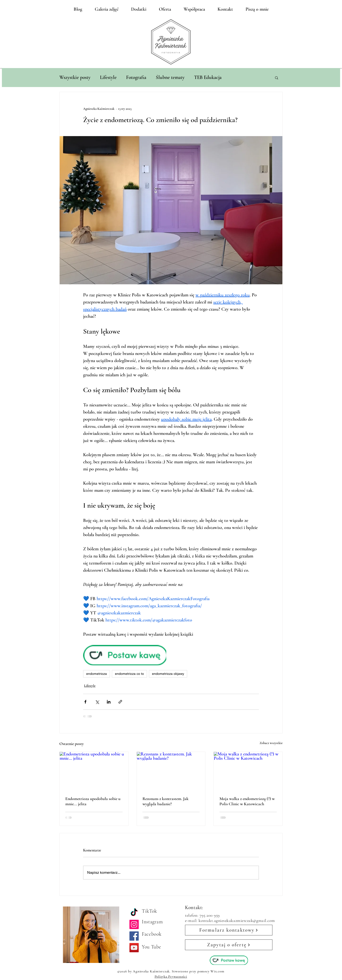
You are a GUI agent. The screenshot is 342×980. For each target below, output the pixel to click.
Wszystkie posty (75, 77)
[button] (277, 78)
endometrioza (97, 674)
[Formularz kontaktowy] (229, 930)
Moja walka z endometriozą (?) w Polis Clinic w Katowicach (247, 801)
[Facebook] (134, 936)
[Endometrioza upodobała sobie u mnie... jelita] (94, 771)
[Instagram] (134, 924)
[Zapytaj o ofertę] (229, 945)
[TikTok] (134, 913)
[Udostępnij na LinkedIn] (109, 702)
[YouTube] (134, 948)
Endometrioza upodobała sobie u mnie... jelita (93, 801)
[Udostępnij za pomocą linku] (120, 702)
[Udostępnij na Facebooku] (85, 702)
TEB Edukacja (208, 77)
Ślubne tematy (170, 77)
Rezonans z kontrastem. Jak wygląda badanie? (166, 801)
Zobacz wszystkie (271, 743)
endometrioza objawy (168, 674)
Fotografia (136, 77)
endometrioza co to (129, 674)
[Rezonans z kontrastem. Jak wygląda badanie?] (171, 771)
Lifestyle (108, 77)
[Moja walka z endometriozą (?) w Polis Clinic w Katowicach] (248, 771)
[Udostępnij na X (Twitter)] (97, 702)
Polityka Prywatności (171, 976)
